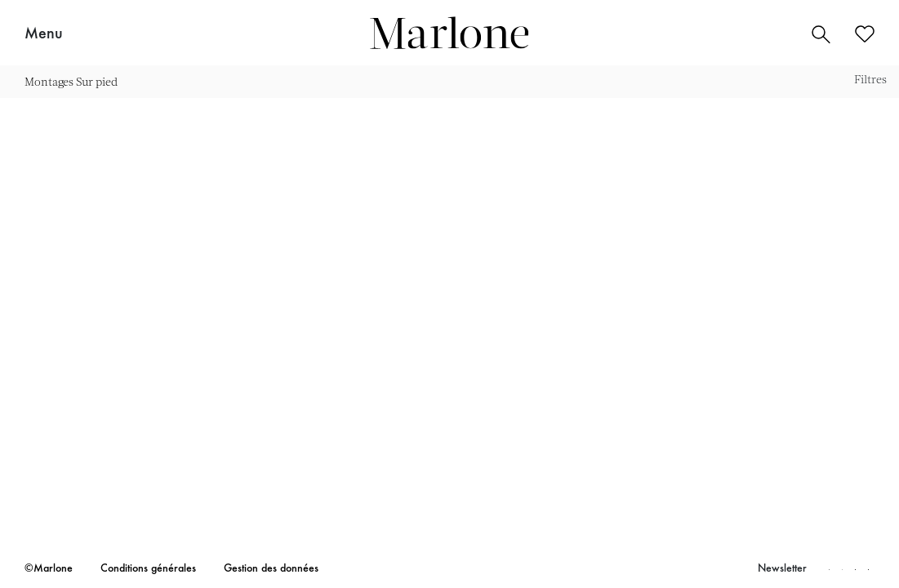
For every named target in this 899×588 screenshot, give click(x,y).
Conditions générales (148, 569)
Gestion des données (271, 569)
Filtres (870, 79)
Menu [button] (44, 34)
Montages (49, 81)
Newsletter (782, 569)
